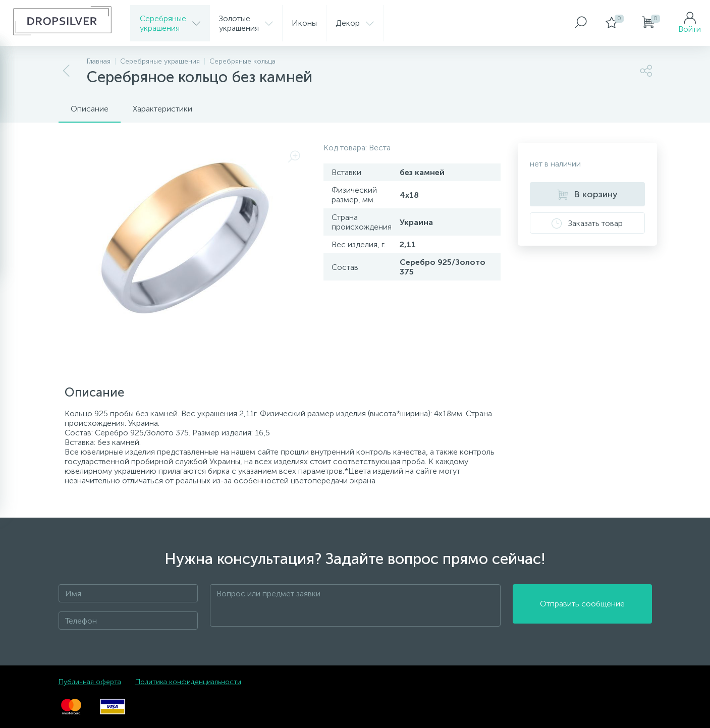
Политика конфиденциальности (188, 682)
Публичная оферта (90, 682)
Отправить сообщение (582, 606)
